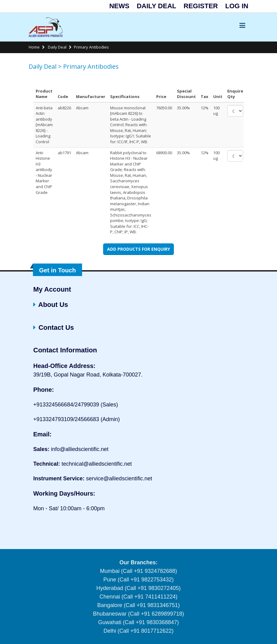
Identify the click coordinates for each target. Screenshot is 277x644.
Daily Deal (57, 47)
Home (34, 47)
